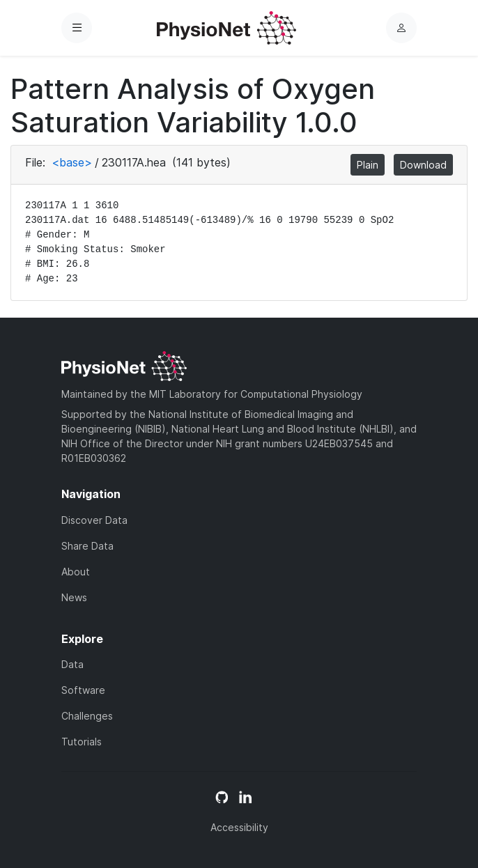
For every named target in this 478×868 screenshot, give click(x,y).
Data (72, 664)
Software (83, 690)
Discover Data (94, 520)
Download (423, 165)
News (74, 597)
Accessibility (239, 827)
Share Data (87, 546)
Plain (368, 165)
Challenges (87, 716)
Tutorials (82, 742)
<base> (72, 162)
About (76, 572)
